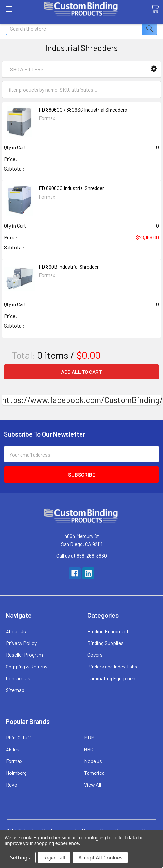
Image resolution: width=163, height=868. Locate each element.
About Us (16, 631)
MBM (89, 737)
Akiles (13, 749)
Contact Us (18, 678)
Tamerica (94, 773)
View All (93, 784)
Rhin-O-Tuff (19, 737)
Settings (20, 858)
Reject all (54, 858)
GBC (89, 749)
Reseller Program (24, 655)
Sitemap (15, 690)
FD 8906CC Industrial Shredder (71, 188)
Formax (14, 761)
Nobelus (93, 761)
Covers (95, 655)
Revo (12, 784)
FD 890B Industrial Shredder (69, 266)
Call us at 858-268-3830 (82, 556)
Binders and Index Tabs (112, 666)
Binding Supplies (105, 643)
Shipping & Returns (27, 666)
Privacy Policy (21, 643)
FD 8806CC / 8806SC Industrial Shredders (83, 109)
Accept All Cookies (100, 858)
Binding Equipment (108, 631)
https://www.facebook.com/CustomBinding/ (82, 400)
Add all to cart (81, 372)
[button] (154, 69)
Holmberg (16, 773)
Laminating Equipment (112, 678)
